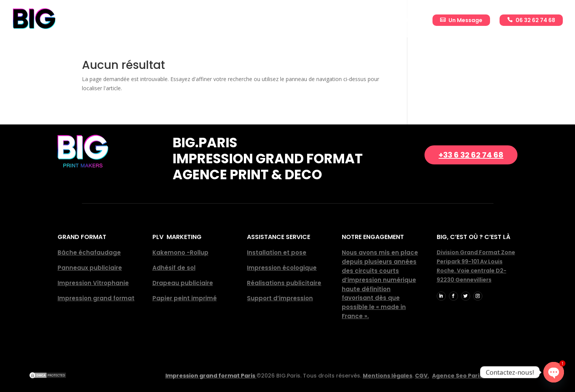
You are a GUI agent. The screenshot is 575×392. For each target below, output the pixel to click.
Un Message (465, 20)
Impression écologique (282, 268)
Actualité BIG (404, 21)
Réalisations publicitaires (333, 21)
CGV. (422, 376)
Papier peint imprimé (185, 298)
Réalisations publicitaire (284, 283)
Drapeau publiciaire (183, 283)
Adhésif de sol (174, 268)
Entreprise (222, 21)
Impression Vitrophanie (93, 283)
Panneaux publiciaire (90, 268)
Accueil (187, 21)
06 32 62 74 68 (535, 20)
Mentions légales (388, 376)
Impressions (263, 21)
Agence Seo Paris (471, 376)
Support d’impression (280, 298)
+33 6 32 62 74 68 (471, 155)
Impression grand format (96, 298)
